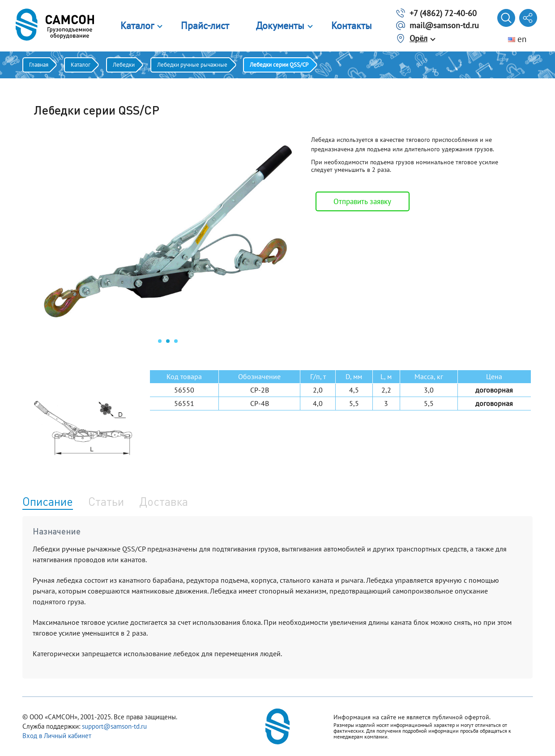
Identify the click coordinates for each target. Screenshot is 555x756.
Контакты (352, 26)
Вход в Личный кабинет (57, 736)
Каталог (137, 26)
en (517, 39)
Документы (280, 26)
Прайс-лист (205, 26)
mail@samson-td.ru (444, 25)
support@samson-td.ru (114, 726)
